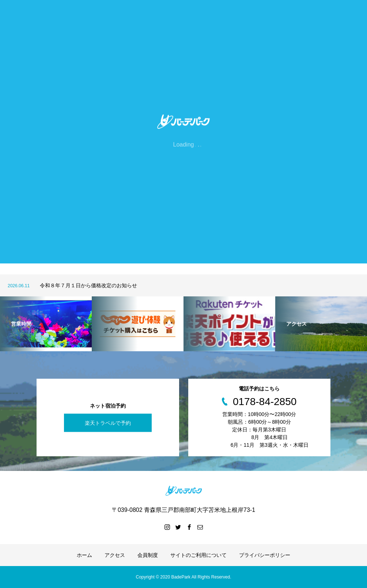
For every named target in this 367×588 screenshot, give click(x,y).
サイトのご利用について (198, 555)
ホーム (84, 555)
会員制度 (148, 555)
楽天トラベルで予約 (108, 423)
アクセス (115, 555)
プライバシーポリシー (265, 555)
